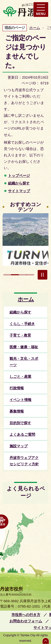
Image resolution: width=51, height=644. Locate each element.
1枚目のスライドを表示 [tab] (7, 275)
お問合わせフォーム (26, 621)
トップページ (19, 176)
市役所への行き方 (26, 615)
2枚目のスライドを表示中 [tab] (15, 275)
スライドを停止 (42, 275)
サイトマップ (19, 191)
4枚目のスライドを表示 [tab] (30, 275)
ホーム (35, 28)
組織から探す (19, 183)
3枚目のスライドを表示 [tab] (23, 275)
